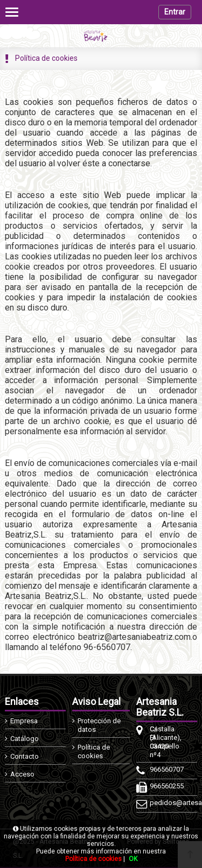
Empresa (24, 721)
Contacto (25, 756)
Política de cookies (94, 751)
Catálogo (25, 739)
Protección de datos (99, 725)
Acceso (22, 774)
